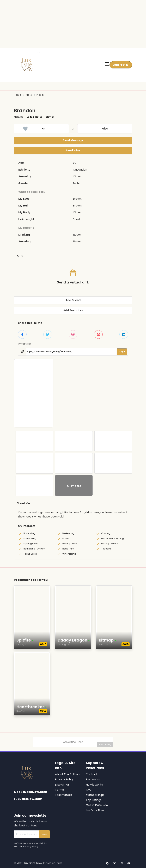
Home (18, 95)
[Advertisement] (72, 24)
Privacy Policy (31, 846)
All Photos (74, 485)
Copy (122, 351)
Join (45, 833)
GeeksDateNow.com (31, 791)
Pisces (41, 95)
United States (34, 117)
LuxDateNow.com (28, 798)
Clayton (50, 117)
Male (29, 95)
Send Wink (73, 150)
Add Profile (121, 65)
